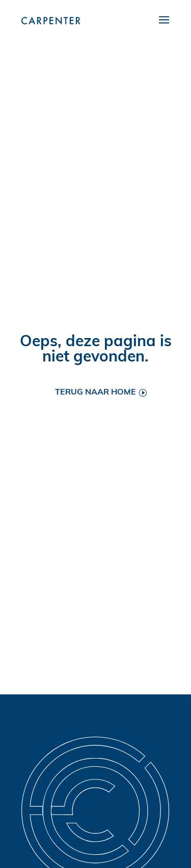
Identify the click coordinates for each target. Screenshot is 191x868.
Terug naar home (95, 393)
